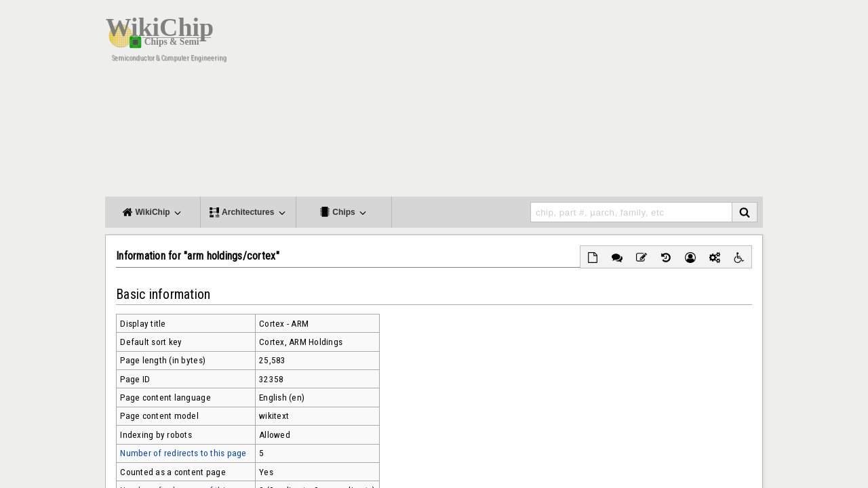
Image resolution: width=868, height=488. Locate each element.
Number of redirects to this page (183, 453)
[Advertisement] (542, 102)
